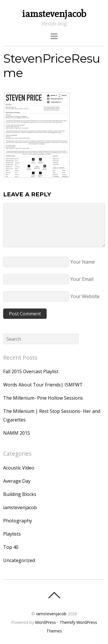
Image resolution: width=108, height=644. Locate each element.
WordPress (46, 622)
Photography (18, 521)
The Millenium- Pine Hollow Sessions (43, 398)
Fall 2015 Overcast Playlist (31, 371)
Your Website (85, 296)
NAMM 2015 (17, 433)
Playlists (12, 534)
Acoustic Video (19, 468)
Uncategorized (19, 560)
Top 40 (11, 547)
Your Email (82, 279)
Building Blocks (20, 494)
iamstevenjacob (20, 507)
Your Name (83, 262)
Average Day (17, 481)
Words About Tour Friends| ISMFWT (43, 385)
